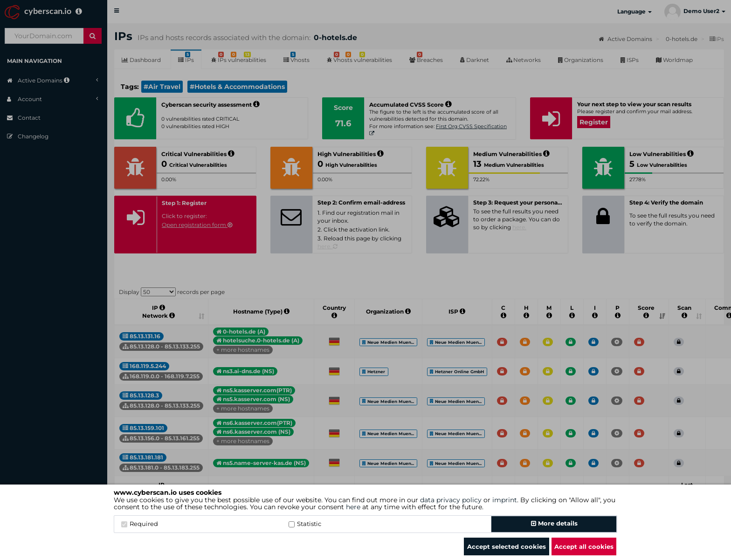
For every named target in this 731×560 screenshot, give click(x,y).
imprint (505, 500)
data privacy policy (451, 500)
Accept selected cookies (507, 546)
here (353, 507)
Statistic (305, 524)
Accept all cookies (584, 546)
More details (554, 523)
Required (140, 524)
